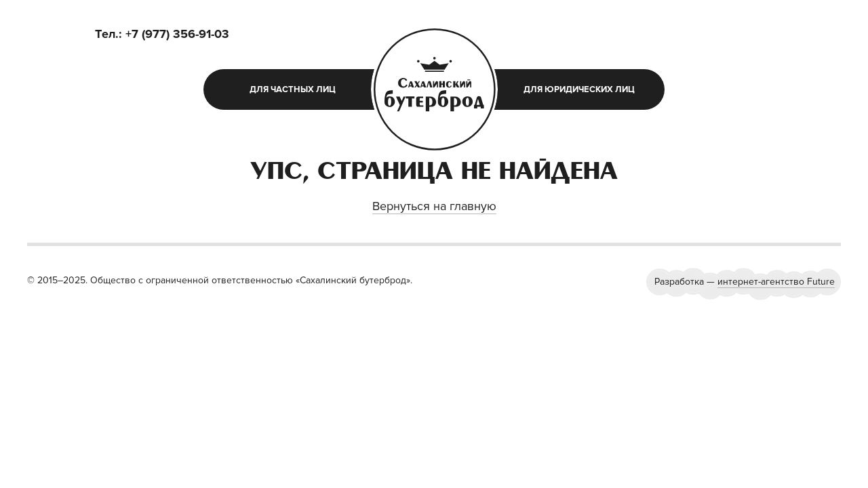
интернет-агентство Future (776, 282)
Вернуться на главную (434, 206)
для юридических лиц (579, 89)
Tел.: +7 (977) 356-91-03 (162, 34)
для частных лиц (293, 89)
